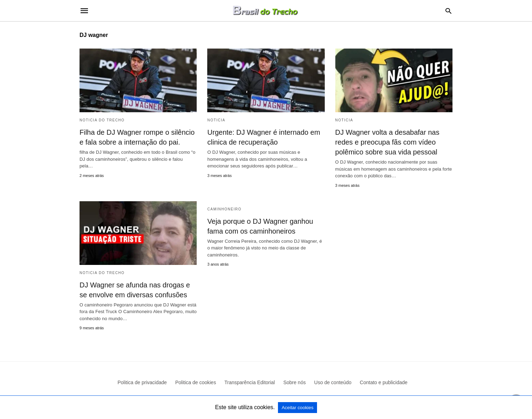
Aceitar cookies (297, 408)
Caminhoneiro (224, 209)
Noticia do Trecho (102, 120)
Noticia (216, 120)
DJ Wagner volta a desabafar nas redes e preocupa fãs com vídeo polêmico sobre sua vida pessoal (387, 142)
